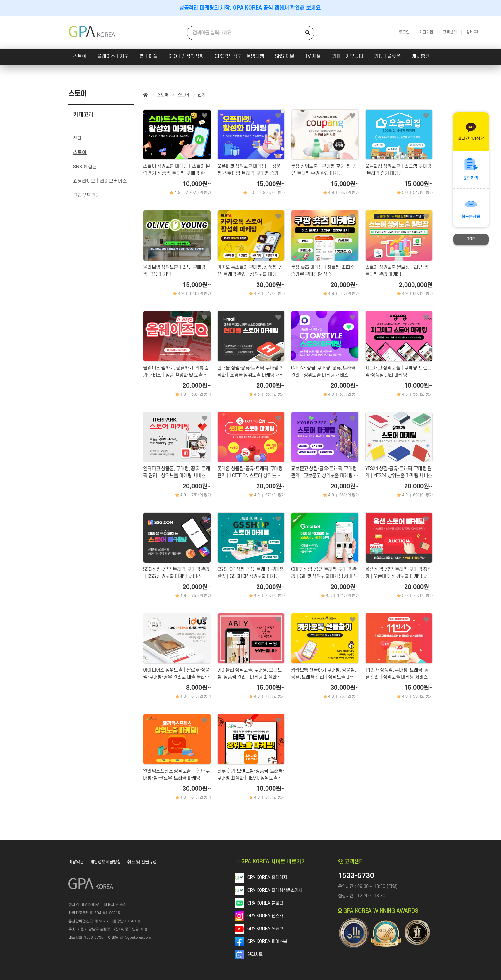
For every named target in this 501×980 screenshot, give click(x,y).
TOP (471, 239)
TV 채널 (313, 56)
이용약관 (76, 862)
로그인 (404, 32)
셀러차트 (255, 954)
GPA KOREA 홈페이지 (267, 878)
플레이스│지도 (113, 56)
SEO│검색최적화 (186, 56)
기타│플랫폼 (388, 56)
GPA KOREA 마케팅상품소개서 (275, 890)
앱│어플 (149, 56)
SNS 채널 (285, 56)
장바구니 (474, 32)
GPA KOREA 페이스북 (267, 941)
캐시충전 (421, 56)
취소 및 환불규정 (142, 862)
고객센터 (450, 32)
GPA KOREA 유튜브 (265, 929)
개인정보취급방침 (105, 862)
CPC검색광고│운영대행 (239, 56)
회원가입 (426, 32)
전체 (202, 95)
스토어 (80, 56)
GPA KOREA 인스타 (265, 916)
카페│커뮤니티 (348, 56)
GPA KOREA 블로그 (265, 903)
